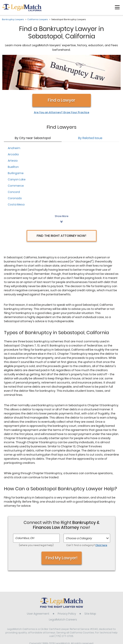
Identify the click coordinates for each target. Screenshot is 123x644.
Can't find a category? (87, 514)
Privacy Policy (67, 582)
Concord (14, 161)
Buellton (13, 136)
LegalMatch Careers (63, 588)
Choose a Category (79, 507)
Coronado (15, 167)
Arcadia (13, 123)
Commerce (16, 154)
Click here (101, 514)
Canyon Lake (17, 148)
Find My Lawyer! (62, 527)
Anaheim (14, 117)
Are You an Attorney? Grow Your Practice (62, 81)
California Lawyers (38, 19)
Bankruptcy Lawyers (13, 19)
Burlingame (16, 142)
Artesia (13, 129)
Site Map (90, 582)
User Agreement (38, 582)
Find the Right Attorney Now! (61, 204)
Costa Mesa (16, 173)
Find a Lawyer (61, 69)
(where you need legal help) (36, 514)
